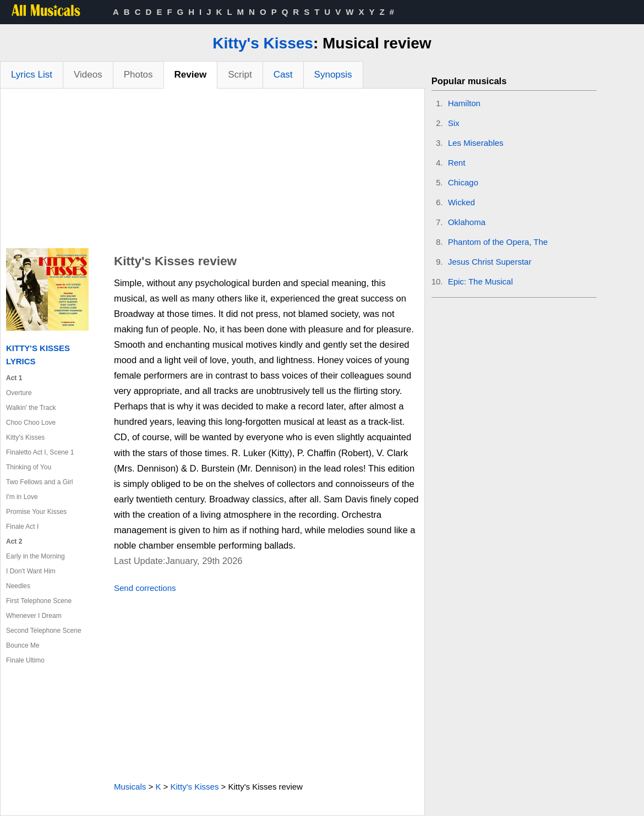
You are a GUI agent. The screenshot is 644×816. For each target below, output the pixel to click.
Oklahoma (467, 222)
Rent (457, 163)
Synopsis (333, 75)
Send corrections (145, 588)
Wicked (462, 202)
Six (454, 123)
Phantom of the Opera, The (498, 242)
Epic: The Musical (481, 281)
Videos (88, 75)
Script (240, 75)
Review (191, 75)
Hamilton (464, 103)
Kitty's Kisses (263, 43)
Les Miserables (476, 143)
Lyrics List (32, 75)
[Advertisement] (212, 171)
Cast (283, 75)
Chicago (463, 182)
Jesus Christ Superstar (490, 262)
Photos (138, 75)
